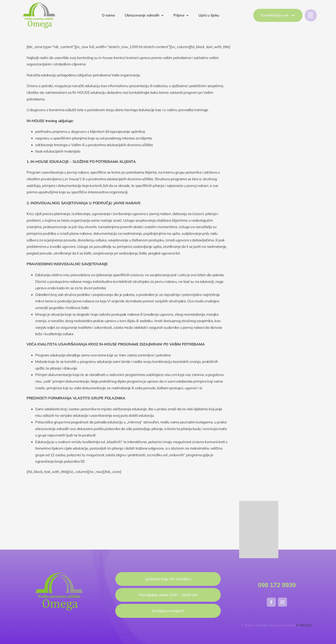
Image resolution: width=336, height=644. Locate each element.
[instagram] (282, 602)
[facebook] (271, 602)
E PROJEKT (304, 625)
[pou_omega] (39, 4)
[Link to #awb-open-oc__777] (311, 15)
